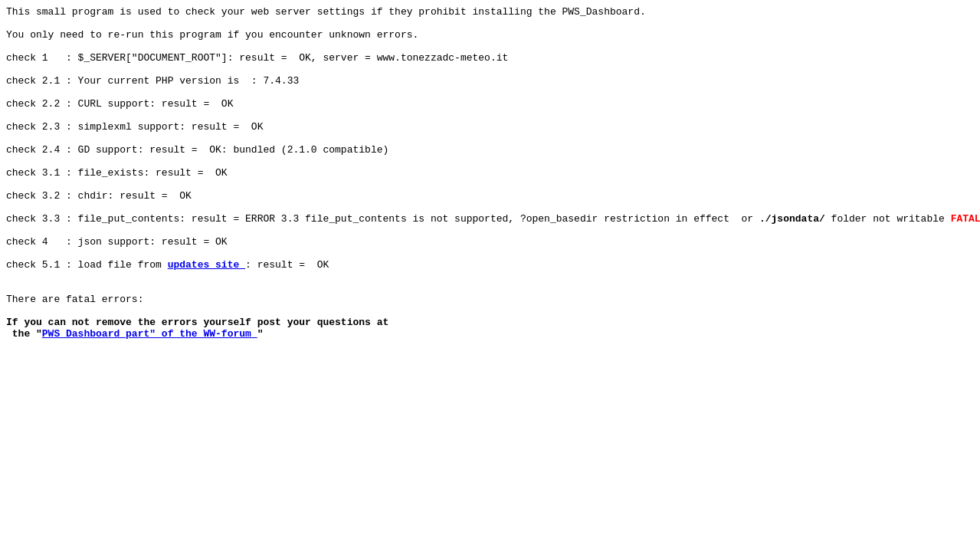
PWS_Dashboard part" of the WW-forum (150, 399)
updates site (206, 317)
